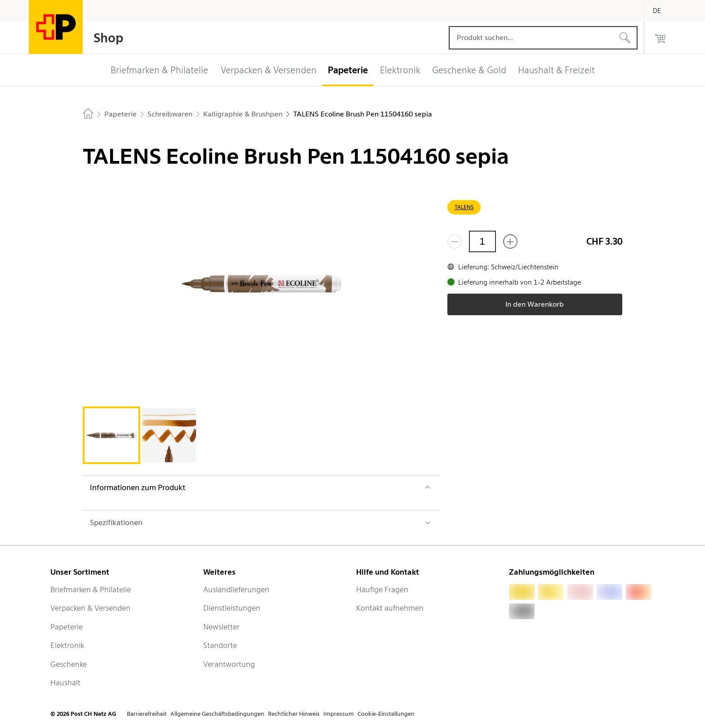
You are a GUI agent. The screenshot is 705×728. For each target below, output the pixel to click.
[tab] (112, 435)
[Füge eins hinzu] (510, 241)
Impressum (339, 714)
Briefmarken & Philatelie (91, 590)
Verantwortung (229, 664)
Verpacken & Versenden (90, 608)
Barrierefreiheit (147, 714)
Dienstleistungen (232, 608)
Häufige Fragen (382, 590)
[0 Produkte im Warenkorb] (660, 38)
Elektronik (67, 645)
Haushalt (65, 683)
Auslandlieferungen (236, 590)
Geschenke (69, 664)
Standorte (220, 645)
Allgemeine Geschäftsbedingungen (217, 714)
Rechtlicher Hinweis (294, 714)
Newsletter (221, 627)
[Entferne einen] (455, 241)
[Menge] (482, 241)
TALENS (464, 207)
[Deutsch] (664, 11)
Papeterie (67, 627)
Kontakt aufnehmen (390, 608)
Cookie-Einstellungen (386, 714)
